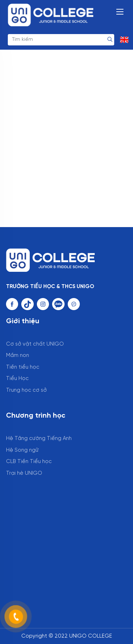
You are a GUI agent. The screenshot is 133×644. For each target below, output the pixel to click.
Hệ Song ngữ (22, 450)
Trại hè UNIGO (24, 473)
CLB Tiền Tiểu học (29, 462)
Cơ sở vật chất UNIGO (35, 344)
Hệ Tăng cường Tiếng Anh (39, 439)
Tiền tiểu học (23, 367)
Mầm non (18, 356)
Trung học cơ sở (26, 390)
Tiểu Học (17, 379)
